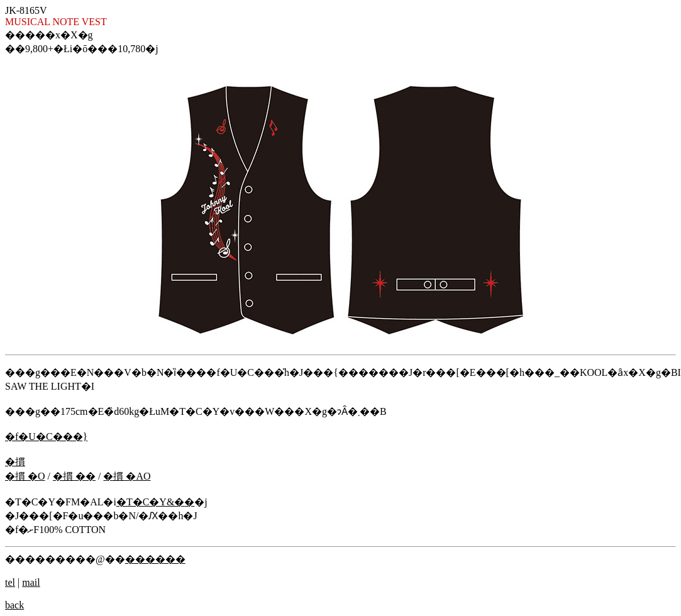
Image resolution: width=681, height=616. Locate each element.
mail (31, 582)
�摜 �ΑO (127, 476)
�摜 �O (25, 476)
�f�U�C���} (46, 437)
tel (10, 582)
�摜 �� (74, 476)
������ (155, 559)
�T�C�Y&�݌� (155, 502)
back (14, 605)
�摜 (15, 462)
